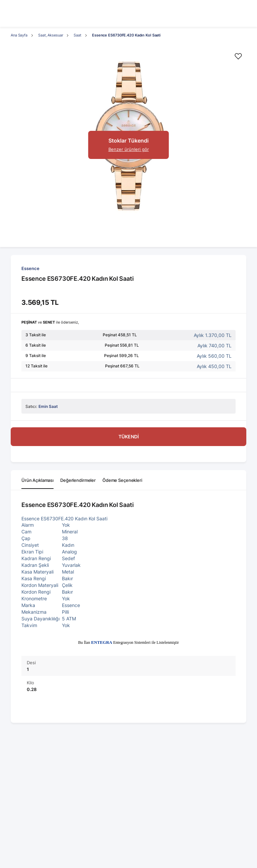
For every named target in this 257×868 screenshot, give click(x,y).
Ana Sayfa (19, 35)
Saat (77, 35)
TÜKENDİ (129, 437)
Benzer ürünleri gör (129, 149)
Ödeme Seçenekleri (122, 480)
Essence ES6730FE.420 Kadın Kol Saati (126, 35)
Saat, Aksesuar (51, 35)
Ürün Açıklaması (37, 480)
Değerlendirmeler (78, 480)
